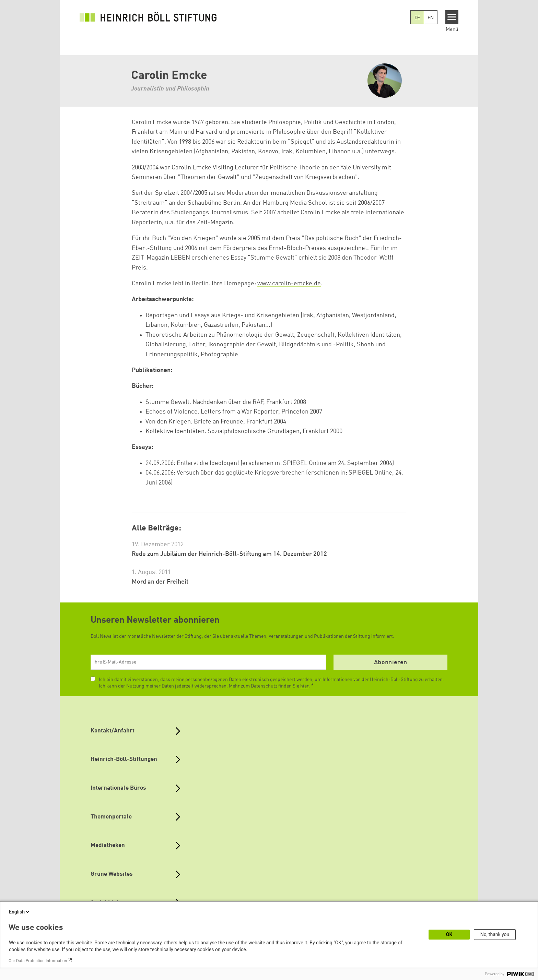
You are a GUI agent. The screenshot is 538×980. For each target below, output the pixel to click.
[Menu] (452, 17)
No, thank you (495, 934)
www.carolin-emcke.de (289, 284)
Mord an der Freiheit (160, 582)
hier (304, 686)
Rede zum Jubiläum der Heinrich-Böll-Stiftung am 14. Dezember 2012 (229, 554)
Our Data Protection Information (38, 961)
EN (431, 18)
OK (449, 934)
